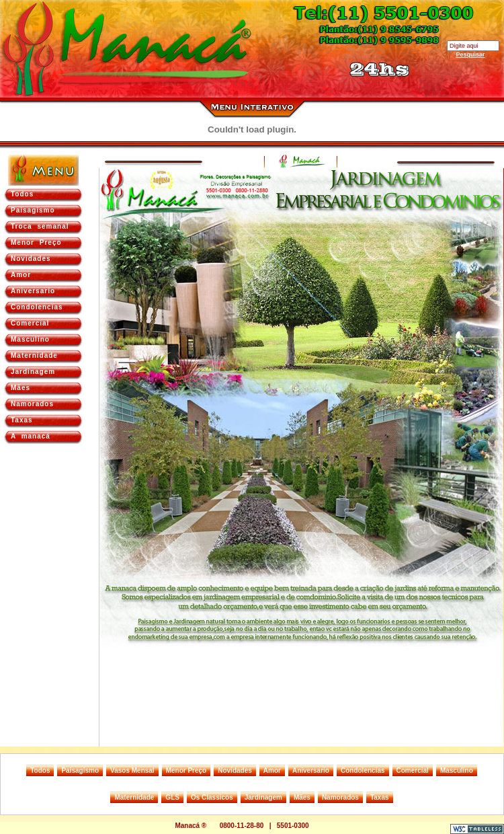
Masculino (30, 339)
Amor (21, 275)
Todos (22, 194)
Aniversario (33, 291)
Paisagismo (33, 210)
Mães (20, 388)
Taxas (22, 420)
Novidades (31, 259)
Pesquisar (470, 54)
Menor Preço (36, 242)
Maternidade (34, 355)
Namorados (32, 404)
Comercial (30, 323)
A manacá (31, 436)
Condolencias (37, 307)
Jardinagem (33, 372)
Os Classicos (212, 797)
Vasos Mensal (132, 770)
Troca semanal (40, 226)
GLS (172, 797)
